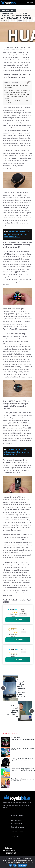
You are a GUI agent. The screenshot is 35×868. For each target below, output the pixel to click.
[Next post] (32, 711)
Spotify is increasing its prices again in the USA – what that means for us (18, 773)
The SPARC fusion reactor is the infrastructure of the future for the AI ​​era (18, 742)
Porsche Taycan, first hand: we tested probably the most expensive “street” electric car (22, 688)
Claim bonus (18, 620)
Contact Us (15, 837)
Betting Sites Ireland (18, 827)
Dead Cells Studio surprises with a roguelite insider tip (17, 783)
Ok (10, 865)
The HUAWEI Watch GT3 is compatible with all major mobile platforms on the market (17, 97)
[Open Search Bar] (23, 3)
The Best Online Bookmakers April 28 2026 (18, 102)
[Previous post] (3, 688)
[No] (33, 862)
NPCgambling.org (17, 824)
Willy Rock (6, 20)
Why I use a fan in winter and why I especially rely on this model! (17, 763)
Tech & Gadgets (8, 10)
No (15, 865)
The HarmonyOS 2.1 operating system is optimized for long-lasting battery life (17, 91)
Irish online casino (17, 832)
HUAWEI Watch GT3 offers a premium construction (17, 87)
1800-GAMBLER (16, 820)
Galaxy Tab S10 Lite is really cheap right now (17, 752)
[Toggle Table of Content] (28, 83)
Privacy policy (22, 865)
